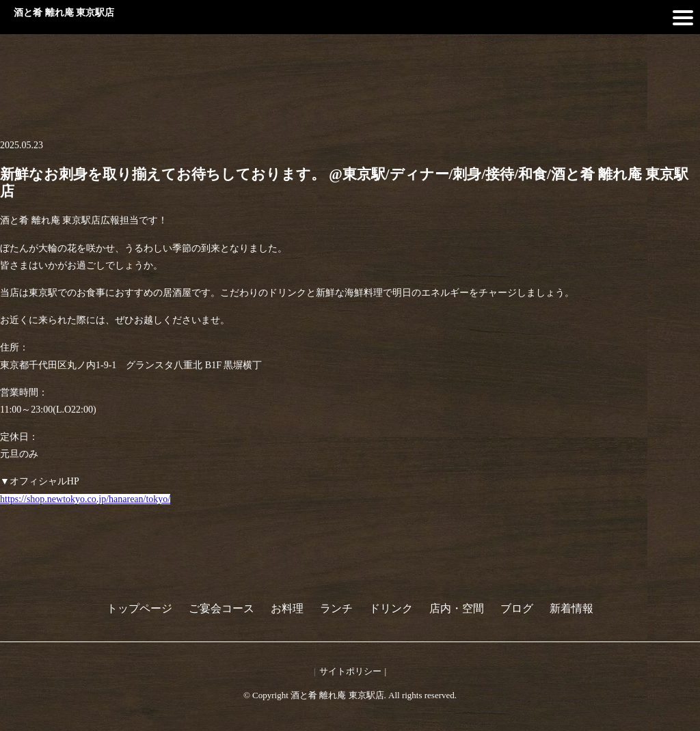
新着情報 (571, 608)
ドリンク (391, 608)
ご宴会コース (221, 608)
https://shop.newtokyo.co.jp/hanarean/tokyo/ (85, 499)
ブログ (517, 608)
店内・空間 (457, 608)
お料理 (287, 608)
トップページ (139, 608)
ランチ (336, 608)
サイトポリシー (350, 671)
